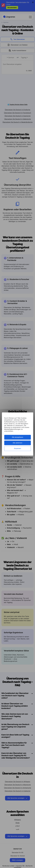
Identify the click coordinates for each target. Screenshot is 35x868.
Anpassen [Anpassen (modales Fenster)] (17, 448)
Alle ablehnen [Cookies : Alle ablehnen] (17, 443)
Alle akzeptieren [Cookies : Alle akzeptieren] (17, 437)
